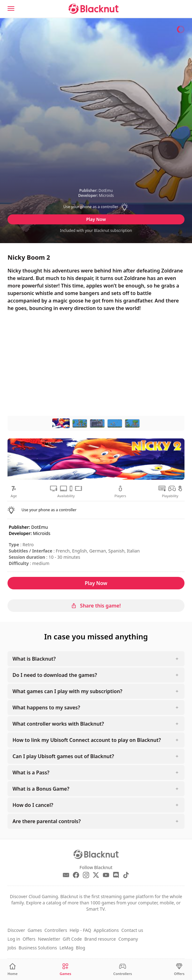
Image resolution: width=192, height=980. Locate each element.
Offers (29, 939)
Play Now (96, 219)
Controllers (56, 930)
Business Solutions (38, 948)
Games (35, 930)
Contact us (132, 930)
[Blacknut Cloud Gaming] (93, 9)
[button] (96, 207)
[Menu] (11, 8)
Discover (16, 930)
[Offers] (179, 970)
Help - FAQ (81, 930)
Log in (14, 939)
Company (128, 939)
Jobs (12, 948)
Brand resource (100, 939)
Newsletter (49, 939)
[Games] (66, 970)
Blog (81, 948)
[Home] (13, 970)
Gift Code (72, 939)
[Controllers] (123, 970)
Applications (106, 930)
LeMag (66, 948)
